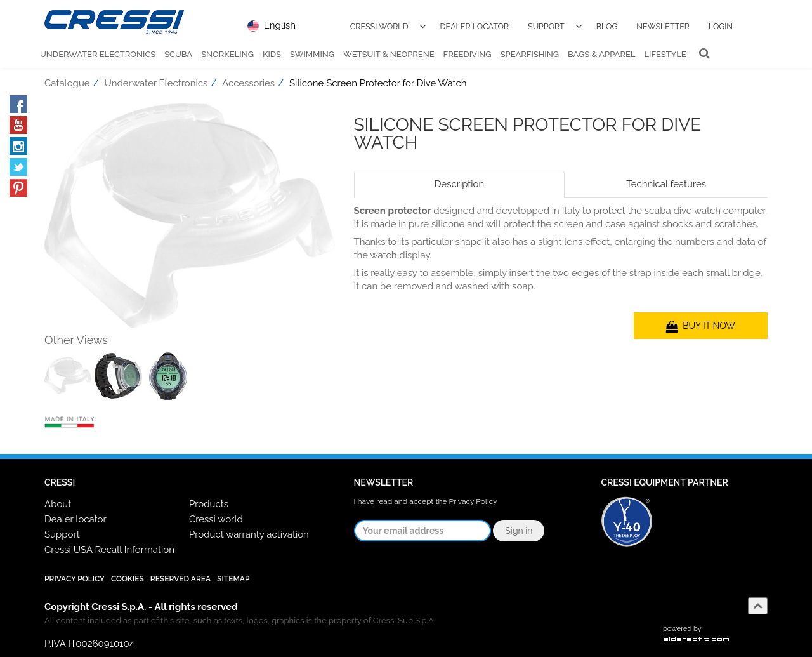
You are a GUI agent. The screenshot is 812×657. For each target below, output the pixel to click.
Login (721, 26)
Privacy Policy (473, 501)
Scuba (178, 54)
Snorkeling (227, 54)
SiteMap (233, 579)
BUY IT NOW (701, 326)
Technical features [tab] (666, 184)
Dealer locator (75, 519)
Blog (607, 26)
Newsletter (663, 26)
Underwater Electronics (98, 54)
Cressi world (216, 519)
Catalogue (67, 83)
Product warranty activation (249, 534)
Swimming (312, 54)
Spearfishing (530, 54)
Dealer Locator (475, 26)
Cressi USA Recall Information (109, 550)
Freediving (468, 54)
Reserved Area (180, 579)
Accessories (248, 83)
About (58, 504)
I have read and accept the (426, 501)
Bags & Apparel (601, 54)
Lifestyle (665, 54)
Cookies (128, 579)
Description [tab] (460, 184)
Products (209, 504)
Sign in (519, 531)
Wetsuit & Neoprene (389, 54)
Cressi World (379, 26)
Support (546, 26)
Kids (272, 54)
